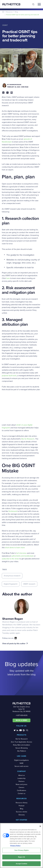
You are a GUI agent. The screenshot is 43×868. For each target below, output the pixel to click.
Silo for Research (28, 439)
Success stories (22, 812)
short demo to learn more (15, 548)
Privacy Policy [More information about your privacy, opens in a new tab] (15, 846)
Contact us (22, 793)
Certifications (22, 790)
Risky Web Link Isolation (22, 745)
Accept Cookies (21, 864)
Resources (9, 12)
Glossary (22, 815)
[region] (21, 845)
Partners (22, 781)
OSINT (5, 25)
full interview (21, 553)
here (8, 278)
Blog (16, 12)
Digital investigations (21, 760)
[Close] (40, 826)
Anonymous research (12, 576)
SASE (21, 763)
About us (22, 775)
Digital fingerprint (11, 584)
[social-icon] (16, 638)
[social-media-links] (15, 730)
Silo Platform (22, 751)
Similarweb (13, 511)
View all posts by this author (14, 643)
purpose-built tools (9, 376)
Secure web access (21, 766)
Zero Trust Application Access (21, 742)
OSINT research (29, 584)
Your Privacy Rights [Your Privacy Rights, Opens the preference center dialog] (21, 850)
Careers (21, 787)
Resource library (22, 803)
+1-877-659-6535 (22, 715)
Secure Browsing (22, 748)
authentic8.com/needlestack (22, 556)
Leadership (21, 778)
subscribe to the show (10, 559)
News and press (21, 784)
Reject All (21, 857)
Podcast (21, 806)
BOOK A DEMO (21, 720)
